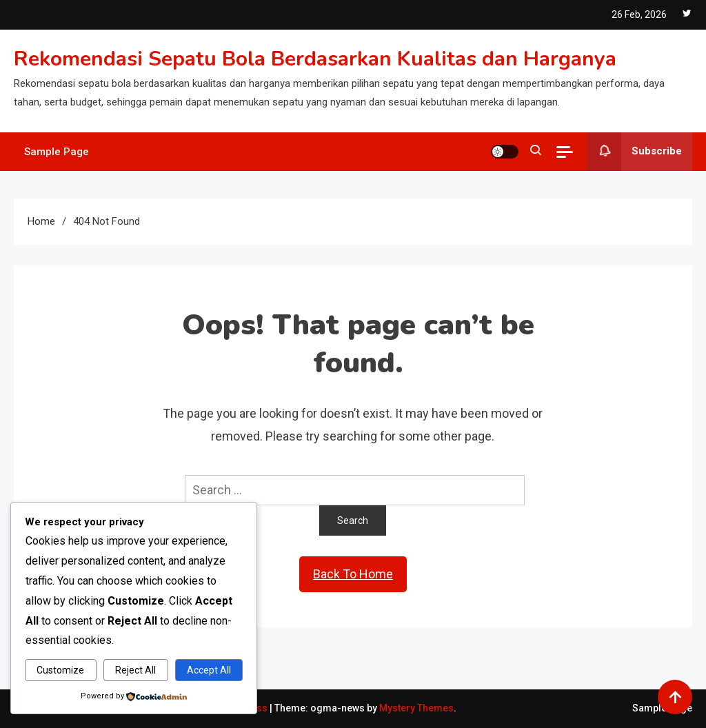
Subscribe (634, 152)
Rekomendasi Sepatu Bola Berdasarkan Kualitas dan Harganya (315, 59)
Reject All (135, 670)
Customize (60, 670)
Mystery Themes (416, 708)
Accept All (209, 670)
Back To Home (353, 574)
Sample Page (57, 152)
